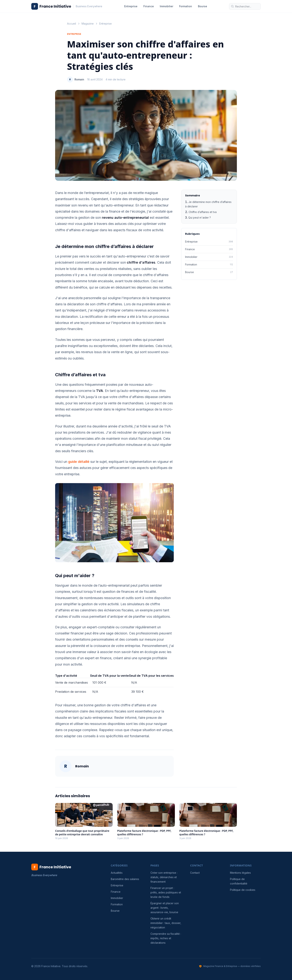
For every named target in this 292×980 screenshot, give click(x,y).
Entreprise (131, 6)
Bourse (203, 6)
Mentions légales (240, 873)
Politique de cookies (243, 890)
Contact (195, 873)
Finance (149, 6)
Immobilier (166, 6)
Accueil (72, 24)
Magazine (88, 24)
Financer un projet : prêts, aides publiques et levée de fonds (166, 892)
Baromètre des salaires (125, 879)
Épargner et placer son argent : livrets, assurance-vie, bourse (165, 908)
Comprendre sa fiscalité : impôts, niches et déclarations (166, 938)
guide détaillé (79, 462)
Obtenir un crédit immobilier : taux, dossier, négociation (166, 923)
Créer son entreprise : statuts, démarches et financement (164, 877)
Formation (186, 6)
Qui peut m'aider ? (200, 218)
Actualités (117, 873)
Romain (79, 79)
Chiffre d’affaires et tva (203, 212)
